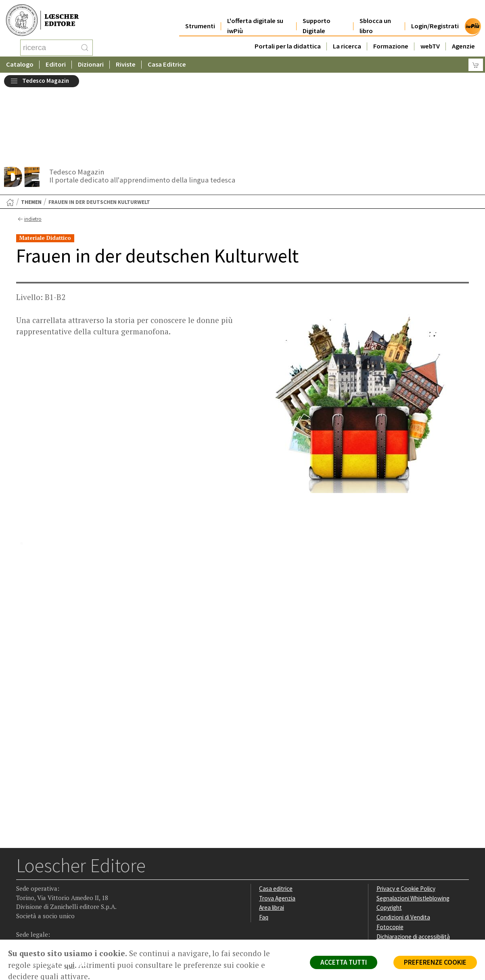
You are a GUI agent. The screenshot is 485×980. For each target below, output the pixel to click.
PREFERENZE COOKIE (435, 962)
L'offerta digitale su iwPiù (255, 17)
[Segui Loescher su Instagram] (39, 889)
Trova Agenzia (277, 824)
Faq (264, 843)
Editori (56, 62)
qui (69, 965)
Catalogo (20, 62)
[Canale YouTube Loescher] (70, 889)
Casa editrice (276, 814)
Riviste (126, 62)
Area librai (272, 833)
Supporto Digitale (317, 17)
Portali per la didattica (288, 37)
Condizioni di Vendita (403, 843)
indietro (29, 145)
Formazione (391, 37)
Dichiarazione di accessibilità (413, 862)
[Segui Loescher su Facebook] (23, 889)
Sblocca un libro (375, 17)
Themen (31, 127)
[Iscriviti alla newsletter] (86, 888)
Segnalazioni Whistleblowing (413, 824)
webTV (430, 37)
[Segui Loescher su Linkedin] (55, 889)
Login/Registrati (435, 17)
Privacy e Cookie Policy (406, 814)
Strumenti (200, 17)
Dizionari (91, 62)
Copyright (389, 833)
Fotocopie (390, 852)
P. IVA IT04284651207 (44, 921)
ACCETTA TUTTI (344, 962)
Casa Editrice (167, 62)
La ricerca (347, 37)
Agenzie (463, 37)
